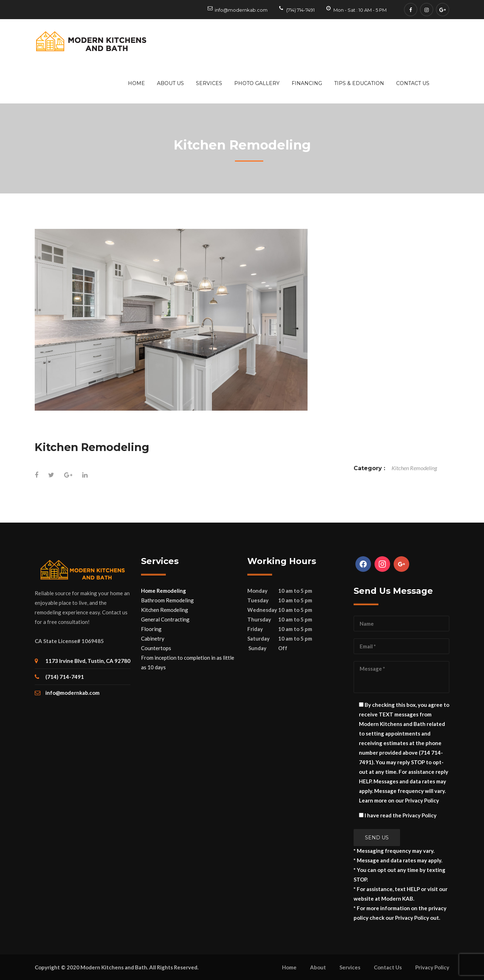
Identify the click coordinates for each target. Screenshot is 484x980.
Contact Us (413, 83)
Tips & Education (359, 83)
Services (209, 83)
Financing (307, 83)
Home (136, 83)
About (318, 967)
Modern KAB (397, 899)
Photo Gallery (257, 83)
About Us (170, 83)
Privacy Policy (422, 800)
